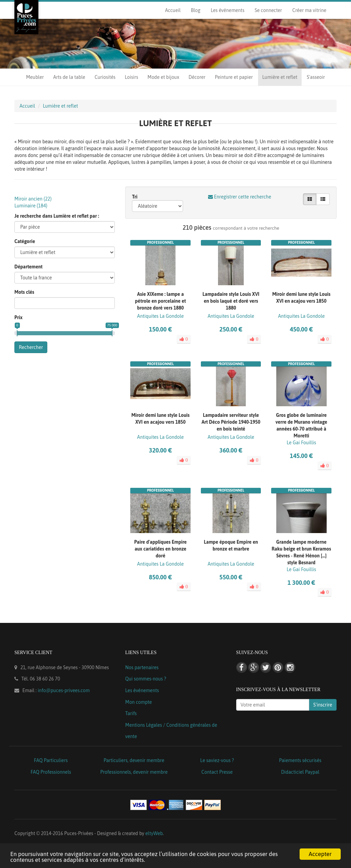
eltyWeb (154, 833)
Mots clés (24, 292)
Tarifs (131, 713)
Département (28, 267)
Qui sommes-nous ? (146, 679)
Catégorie (25, 241)
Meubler (35, 77)
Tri (135, 197)
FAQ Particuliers (51, 760)
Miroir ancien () (33, 199)
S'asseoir (316, 77)
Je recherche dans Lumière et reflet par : (57, 216)
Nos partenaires (142, 667)
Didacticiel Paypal (300, 772)
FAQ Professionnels (51, 772)
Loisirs (131, 77)
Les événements (228, 10)
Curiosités (105, 77)
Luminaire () (31, 206)
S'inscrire (323, 705)
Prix (19, 317)
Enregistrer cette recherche (240, 197)
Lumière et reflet (280, 77)
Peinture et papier (234, 77)
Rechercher (31, 347)
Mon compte (138, 702)
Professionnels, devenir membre (134, 772)
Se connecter (268, 10)
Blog (196, 10)
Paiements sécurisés (300, 760)
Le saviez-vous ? (217, 760)
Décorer (197, 77)
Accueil (173, 10)
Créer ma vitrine (309, 10)
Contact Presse (217, 772)
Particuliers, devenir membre (134, 760)
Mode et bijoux (163, 77)
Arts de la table (69, 77)
